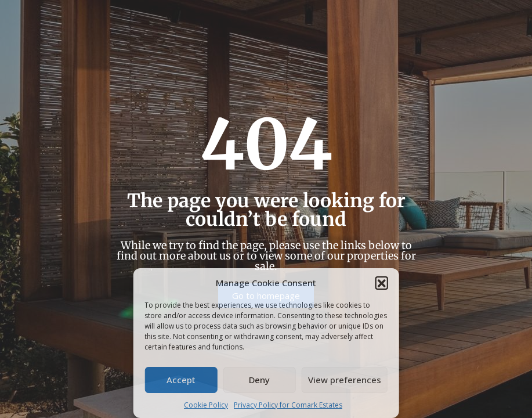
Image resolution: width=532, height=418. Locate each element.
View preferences (345, 380)
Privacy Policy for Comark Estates (288, 405)
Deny (259, 380)
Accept (181, 380)
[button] (382, 283)
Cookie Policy (206, 405)
